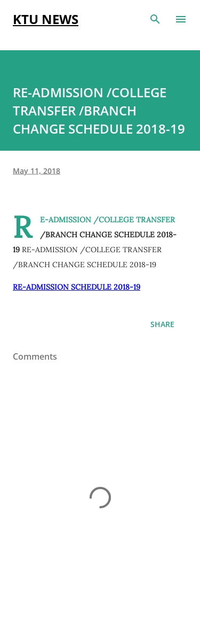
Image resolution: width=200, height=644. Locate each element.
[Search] (155, 19)
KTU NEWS (46, 19)
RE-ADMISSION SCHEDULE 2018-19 (77, 287)
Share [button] (162, 324)
